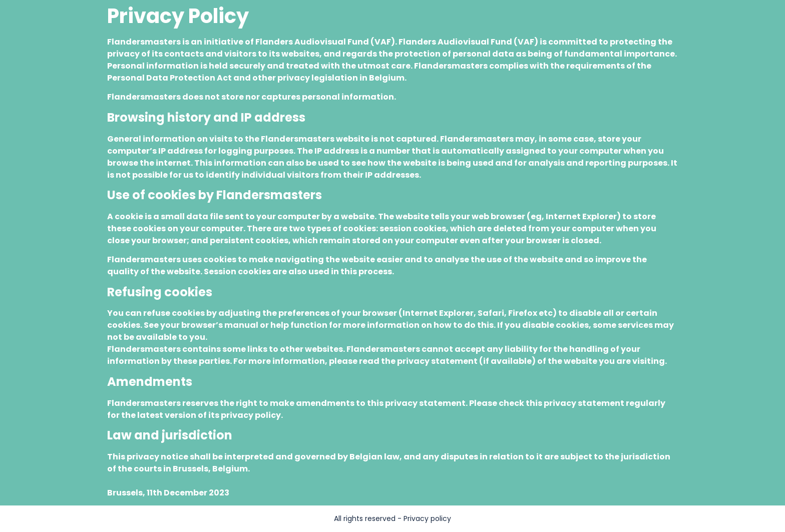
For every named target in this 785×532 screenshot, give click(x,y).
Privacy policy (427, 518)
